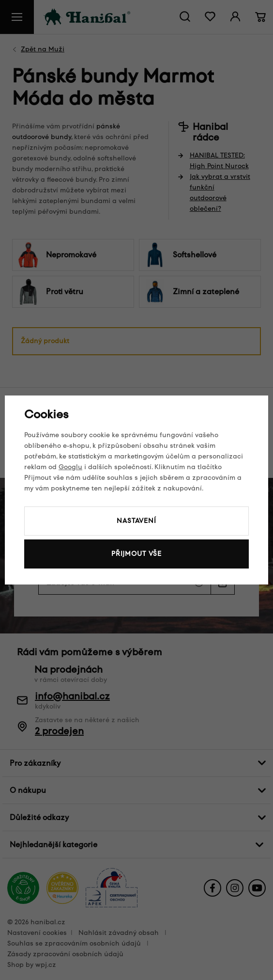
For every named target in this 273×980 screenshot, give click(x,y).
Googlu (70, 467)
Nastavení (136, 521)
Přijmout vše (136, 554)
